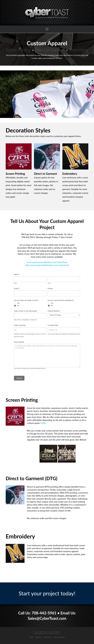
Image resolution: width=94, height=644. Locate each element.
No (17, 306)
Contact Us (48, 637)
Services (38, 637)
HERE (43, 423)
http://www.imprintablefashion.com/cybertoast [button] (47, 265)
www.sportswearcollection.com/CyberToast (47, 262)
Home (31, 637)
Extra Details (19, 342)
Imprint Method (54, 311)
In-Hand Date (53, 325)
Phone (50, 288)
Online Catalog (59, 637)
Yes (17, 303)
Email (17, 288)
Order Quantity (20, 325)
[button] (47, 29)
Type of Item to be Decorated (25, 311)
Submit (19, 378)
